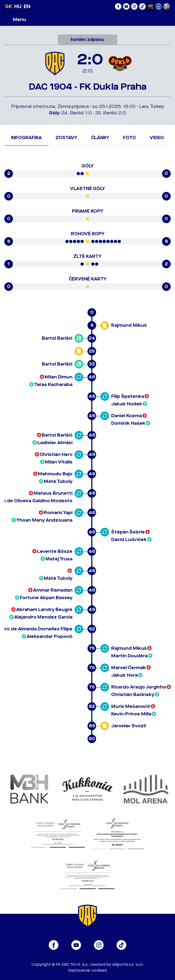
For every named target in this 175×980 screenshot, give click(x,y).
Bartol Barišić (57, 338)
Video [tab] (157, 138)
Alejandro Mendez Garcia (43, 617)
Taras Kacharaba (53, 384)
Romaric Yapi (58, 513)
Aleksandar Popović (50, 636)
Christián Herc (56, 454)
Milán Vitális (59, 462)
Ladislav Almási (55, 443)
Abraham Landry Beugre (44, 610)
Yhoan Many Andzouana (44, 520)
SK (9, 6)
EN (27, 6)
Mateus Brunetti (53, 493)
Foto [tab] (129, 138)
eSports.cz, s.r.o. (128, 965)
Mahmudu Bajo (55, 474)
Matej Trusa (59, 559)
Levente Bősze (55, 551)
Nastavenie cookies (88, 970)
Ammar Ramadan (53, 590)
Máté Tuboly (58, 481)
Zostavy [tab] (66, 138)
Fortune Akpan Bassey (46, 598)
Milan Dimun (59, 377)
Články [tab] (100, 138)
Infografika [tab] (26, 138)
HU (18, 6)
